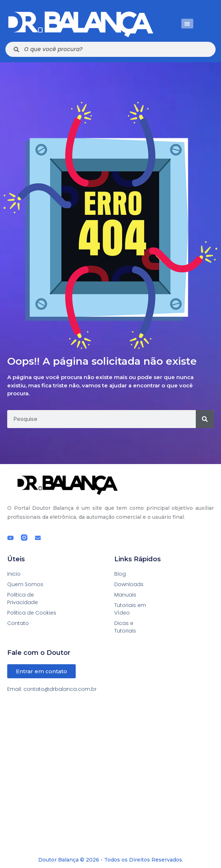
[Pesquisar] (205, 419)
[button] (187, 24)
